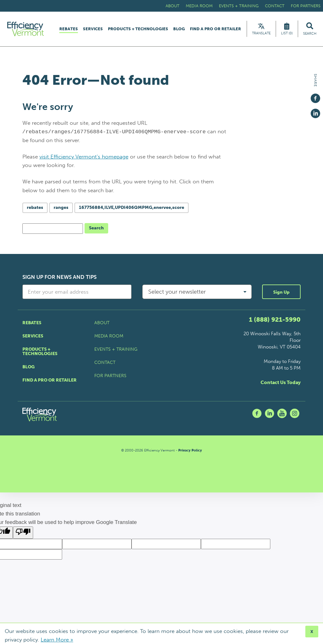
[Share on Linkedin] (315, 111)
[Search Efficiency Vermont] (310, 30)
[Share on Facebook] (315, 95)
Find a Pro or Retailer (215, 30)
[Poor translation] (23, 534)
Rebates (69, 30)
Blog (179, 30)
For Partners (306, 6)
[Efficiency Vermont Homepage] (28, 30)
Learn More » (57, 640)
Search (96, 230)
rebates (35, 209)
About (173, 6)
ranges (61, 209)
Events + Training (239, 6)
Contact (275, 6)
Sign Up (281, 294)
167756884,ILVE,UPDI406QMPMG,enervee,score (132, 209)
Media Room (199, 6)
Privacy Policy (190, 452)
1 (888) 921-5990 (275, 321)
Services (93, 30)
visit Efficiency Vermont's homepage (84, 158)
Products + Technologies (138, 30)
